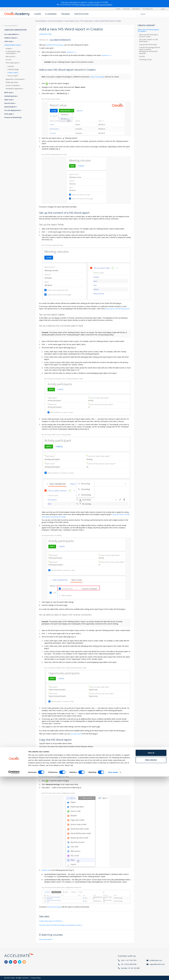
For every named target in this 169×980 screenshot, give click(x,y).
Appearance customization (15, 79)
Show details (113, 976)
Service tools (10, 103)
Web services (10, 56)
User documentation (55, 21)
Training (65, 14)
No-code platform (11, 34)
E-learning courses (145, 60)
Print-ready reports (87, 21)
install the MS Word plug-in (55, 45)
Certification (81, 14)
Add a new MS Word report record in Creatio (149, 36)
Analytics (9, 48)
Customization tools (71, 21)
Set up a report (13, 76)
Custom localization (13, 85)
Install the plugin (13, 69)
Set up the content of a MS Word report (148, 40)
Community (126, 9)
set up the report (76, 735)
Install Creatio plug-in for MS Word (51, 922)
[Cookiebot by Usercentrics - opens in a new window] (14, 976)
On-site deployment (12, 110)
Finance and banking (13, 117)
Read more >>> (72, 52)
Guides (38, 14)
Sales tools (9, 100)
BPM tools (9, 93)
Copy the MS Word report (148, 45)
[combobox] (46, 35)
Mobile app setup (12, 82)
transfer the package (55, 908)
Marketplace (136, 9)
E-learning (51, 14)
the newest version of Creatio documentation (94, 5)
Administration (10, 107)
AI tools (9, 60)
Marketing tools (11, 96)
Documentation (41, 21)
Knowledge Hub (148, 9)
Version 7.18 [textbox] (45, 34)
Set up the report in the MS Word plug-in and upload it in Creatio (62, 926)
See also (142, 56)
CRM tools (9, 41)
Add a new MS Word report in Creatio (148, 30)
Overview (11, 66)
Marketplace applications (14, 89)
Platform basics (11, 38)
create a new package (98, 76)
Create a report (13, 72)
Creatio (118, 9)
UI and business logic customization (13, 52)
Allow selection (151, 963)
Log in (163, 9)
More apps (9, 114)
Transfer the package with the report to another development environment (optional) (149, 50)
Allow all (151, 956)
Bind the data (46, 872)
